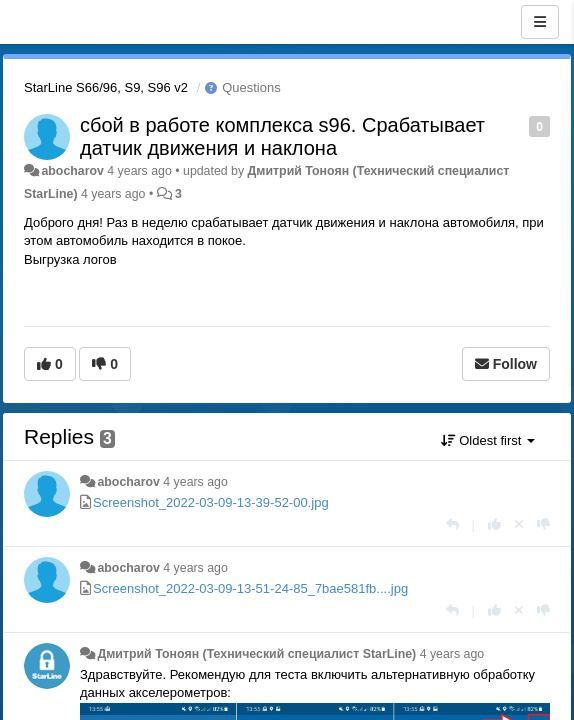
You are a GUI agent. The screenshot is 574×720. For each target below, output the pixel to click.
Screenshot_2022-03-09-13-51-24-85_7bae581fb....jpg (250, 588)
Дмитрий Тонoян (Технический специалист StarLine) (256, 654)
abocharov (72, 171)
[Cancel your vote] (519, 524)
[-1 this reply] (543, 524)
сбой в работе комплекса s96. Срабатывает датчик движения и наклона (282, 136)
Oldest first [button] (488, 440)
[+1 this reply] (494, 524)
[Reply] (452, 524)
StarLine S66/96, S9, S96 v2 (106, 87)
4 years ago (195, 482)
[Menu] (540, 22)
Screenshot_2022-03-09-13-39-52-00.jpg (211, 502)
